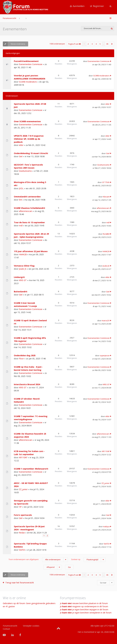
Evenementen (15, 29)
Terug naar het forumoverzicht (20, 583)
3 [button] (92, 44)
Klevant (106, 197)
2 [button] (88, 44)
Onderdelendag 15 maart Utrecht (31, 153)
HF (20, 507)
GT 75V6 (106, 182)
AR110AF (23, 457)
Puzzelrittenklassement (26, 61)
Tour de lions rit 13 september (29, 222)
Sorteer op (88, 560)
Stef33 (22, 550)
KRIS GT (23, 280)
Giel (21, 156)
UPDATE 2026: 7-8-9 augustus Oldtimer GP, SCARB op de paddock (29, 139)
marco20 (106, 321)
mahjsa (106, 526)
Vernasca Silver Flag (24, 266)
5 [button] (100, 44)
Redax (22, 533)
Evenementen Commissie (31, 64)
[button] (112, 44)
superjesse (105, 356)
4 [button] (96, 44)
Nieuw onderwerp (14, 44)
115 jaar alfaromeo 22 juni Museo (31, 251)
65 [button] (107, 44)
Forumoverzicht (9, 18)
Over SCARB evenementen (27, 121)
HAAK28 (23, 254)
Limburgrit (19, 277)
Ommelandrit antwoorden (27, 197)
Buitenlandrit (21, 292)
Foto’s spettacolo (23, 515)
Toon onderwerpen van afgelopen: (38, 560)
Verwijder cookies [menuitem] (31, 626)
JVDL (21, 188)
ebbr (107, 104)
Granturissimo (25, 171)
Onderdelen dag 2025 (25, 355)
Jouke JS (23, 269)
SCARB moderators (28, 82)
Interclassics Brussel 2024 (27, 384)
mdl (21, 226)
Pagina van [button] (75, 44)
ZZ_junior (23, 489)
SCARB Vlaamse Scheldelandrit (29, 208)
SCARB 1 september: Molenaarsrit (31, 469)
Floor (21, 359)
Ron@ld (106, 234)
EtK (21, 200)
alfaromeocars (26, 211)
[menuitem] (77, 6)
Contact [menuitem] (6, 629)
